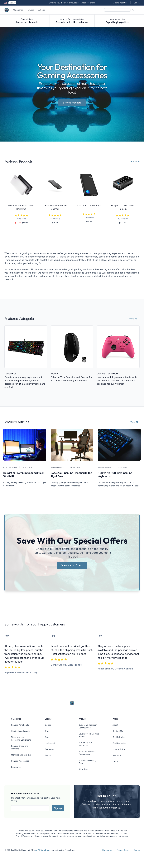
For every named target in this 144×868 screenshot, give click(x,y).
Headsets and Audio (20, 731)
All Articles (83, 769)
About (115, 725)
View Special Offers (72, 565)
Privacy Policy (119, 749)
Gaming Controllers (108, 373)
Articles (42, 10)
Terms (115, 761)
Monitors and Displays (21, 755)
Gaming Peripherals (20, 725)
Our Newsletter (119, 743)
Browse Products (72, 103)
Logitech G (50, 743)
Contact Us (118, 731)
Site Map (117, 755)
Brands (31, 10)
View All (134, 161)
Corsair (48, 725)
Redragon (49, 749)
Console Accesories (20, 761)
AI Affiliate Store (43, 850)
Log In (137, 3)
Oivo (47, 731)
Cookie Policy (119, 737)
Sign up (58, 808)
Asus (47, 737)
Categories (18, 10)
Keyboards (10, 373)
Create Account (120, 3)
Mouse (54, 373)
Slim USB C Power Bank (89, 206)
